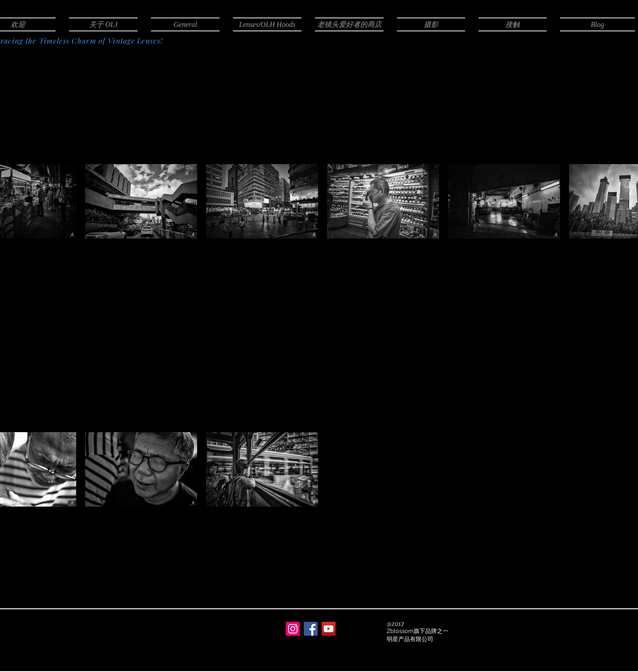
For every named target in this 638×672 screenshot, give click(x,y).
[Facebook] (311, 629)
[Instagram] (293, 629)
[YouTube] (329, 629)
